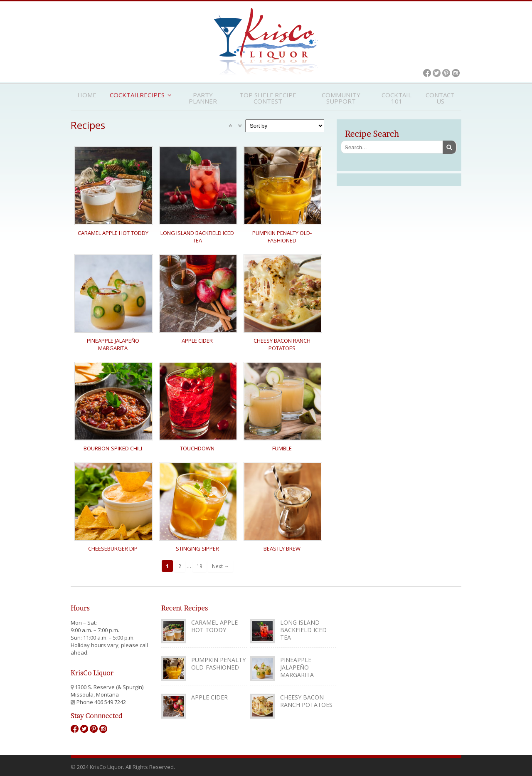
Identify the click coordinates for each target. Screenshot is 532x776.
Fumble (282, 448)
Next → (220, 566)
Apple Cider (197, 341)
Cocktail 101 (397, 98)
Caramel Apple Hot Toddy (113, 233)
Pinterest (446, 73)
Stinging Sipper (197, 549)
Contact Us (440, 98)
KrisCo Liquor (266, 41)
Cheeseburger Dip (113, 549)
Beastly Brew (282, 549)
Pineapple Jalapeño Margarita (113, 344)
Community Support (341, 98)
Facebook (427, 73)
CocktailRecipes (137, 95)
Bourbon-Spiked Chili (113, 448)
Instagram (456, 73)
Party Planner (203, 98)
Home (87, 95)
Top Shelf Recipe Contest (268, 98)
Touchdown (197, 448)
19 (199, 566)
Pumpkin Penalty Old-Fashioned (282, 237)
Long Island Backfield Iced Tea (197, 237)
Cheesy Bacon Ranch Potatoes (282, 344)
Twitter (437, 73)
